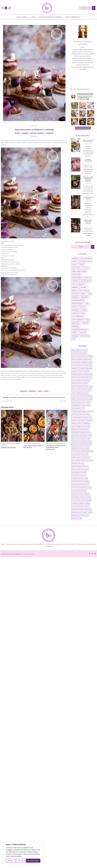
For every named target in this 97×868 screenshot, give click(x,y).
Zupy (51, 443)
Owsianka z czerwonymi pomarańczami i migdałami (10, 487)
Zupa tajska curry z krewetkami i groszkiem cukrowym (88, 220)
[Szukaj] (85, 8)
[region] (23, 853)
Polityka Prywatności (16, 856)
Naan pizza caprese (8, 447)
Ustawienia (11, 861)
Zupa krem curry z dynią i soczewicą (45, 446)
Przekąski (4, 445)
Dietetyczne (4, 483)
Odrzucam (21, 861)
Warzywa (47, 443)
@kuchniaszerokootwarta (82, 89)
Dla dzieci (4, 443)
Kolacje (9, 443)
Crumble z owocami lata (88, 178)
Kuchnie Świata (16, 443)
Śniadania (17, 483)
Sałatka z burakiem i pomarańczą (88, 133)
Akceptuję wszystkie (33, 861)
